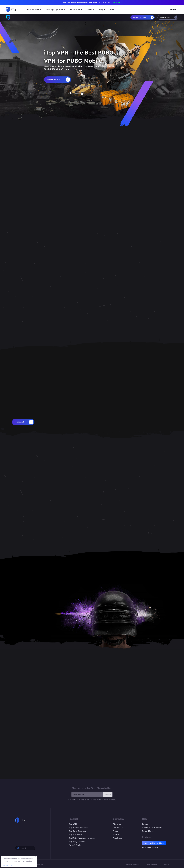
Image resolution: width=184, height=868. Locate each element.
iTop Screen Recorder (78, 827)
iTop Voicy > (117, 2)
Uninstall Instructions (152, 827)
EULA (167, 864)
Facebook (117, 838)
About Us (117, 824)
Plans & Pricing (75, 845)
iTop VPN (73, 824)
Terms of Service (132, 864)
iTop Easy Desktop (77, 842)
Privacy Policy (151, 864)
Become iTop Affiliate (154, 843)
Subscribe (107, 794)
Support (146, 824)
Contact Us (118, 827)
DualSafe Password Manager (82, 838)
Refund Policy (148, 831)
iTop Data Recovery (77, 831)
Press (115, 831)
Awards (116, 835)
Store (112, 9)
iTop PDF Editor (76, 835)
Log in (173, 9)
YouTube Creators (150, 848)
